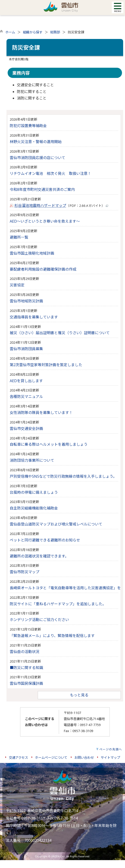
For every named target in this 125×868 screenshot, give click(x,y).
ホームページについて (51, 757)
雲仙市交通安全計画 (26, 429)
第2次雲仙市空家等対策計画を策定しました (46, 365)
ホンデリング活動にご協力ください (39, 620)
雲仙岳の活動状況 (25, 652)
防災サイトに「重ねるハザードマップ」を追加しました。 (58, 604)
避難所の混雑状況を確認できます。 (39, 556)
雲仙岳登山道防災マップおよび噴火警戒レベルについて (56, 524)
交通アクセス (18, 757)
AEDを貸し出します (26, 381)
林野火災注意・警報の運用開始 (36, 142)
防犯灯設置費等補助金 (28, 126)
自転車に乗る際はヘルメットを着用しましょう (49, 444)
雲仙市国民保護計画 (26, 683)
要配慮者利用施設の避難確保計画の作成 (43, 269)
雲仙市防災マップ (25, 572)
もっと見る (79, 695)
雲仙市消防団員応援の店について (37, 158)
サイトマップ (110, 757)
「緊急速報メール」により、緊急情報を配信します (52, 636)
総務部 (55, 32)
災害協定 (17, 285)
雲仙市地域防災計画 (26, 301)
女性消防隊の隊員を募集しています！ (41, 413)
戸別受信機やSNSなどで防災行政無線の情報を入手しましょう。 (63, 476)
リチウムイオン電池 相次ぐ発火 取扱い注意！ (50, 173)
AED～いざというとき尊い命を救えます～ (45, 221)
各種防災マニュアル (26, 397)
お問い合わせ (84, 757)
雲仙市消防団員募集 (26, 349)
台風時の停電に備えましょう (34, 492)
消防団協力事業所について (32, 460)
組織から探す (33, 32)
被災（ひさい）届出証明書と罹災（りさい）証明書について (60, 333)
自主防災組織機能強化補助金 (34, 508)
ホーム (10, 32)
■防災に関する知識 (26, 668)
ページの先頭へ (111, 749)
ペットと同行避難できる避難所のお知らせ (45, 540)
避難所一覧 (19, 237)
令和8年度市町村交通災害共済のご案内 (42, 189)
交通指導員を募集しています (34, 317)
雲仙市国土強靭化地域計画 (32, 253)
